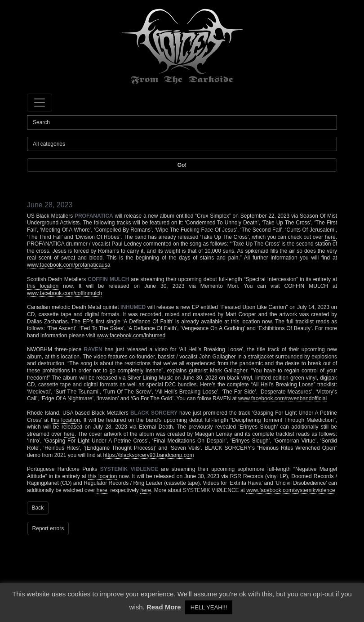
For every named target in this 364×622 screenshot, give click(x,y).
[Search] (182, 122)
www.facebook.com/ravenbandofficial (282, 398)
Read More (164, 607)
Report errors (48, 528)
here (330, 237)
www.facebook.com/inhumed (131, 336)
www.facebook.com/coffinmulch (64, 293)
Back (38, 508)
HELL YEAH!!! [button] (209, 607)
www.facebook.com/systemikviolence (291, 490)
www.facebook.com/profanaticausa (69, 265)
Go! (182, 165)
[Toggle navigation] (40, 103)
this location (43, 286)
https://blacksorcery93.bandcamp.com (148, 455)
